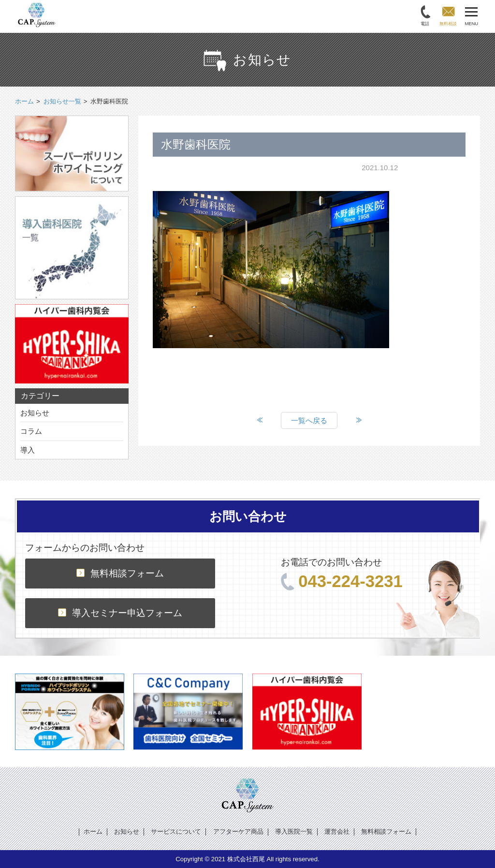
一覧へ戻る (309, 420)
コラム (31, 431)
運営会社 (337, 831)
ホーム (93, 831)
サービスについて (176, 831)
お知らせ (35, 413)
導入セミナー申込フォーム (120, 613)
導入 (28, 450)
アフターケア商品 (238, 831)
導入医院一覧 (294, 831)
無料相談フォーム (120, 573)
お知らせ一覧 (62, 101)
